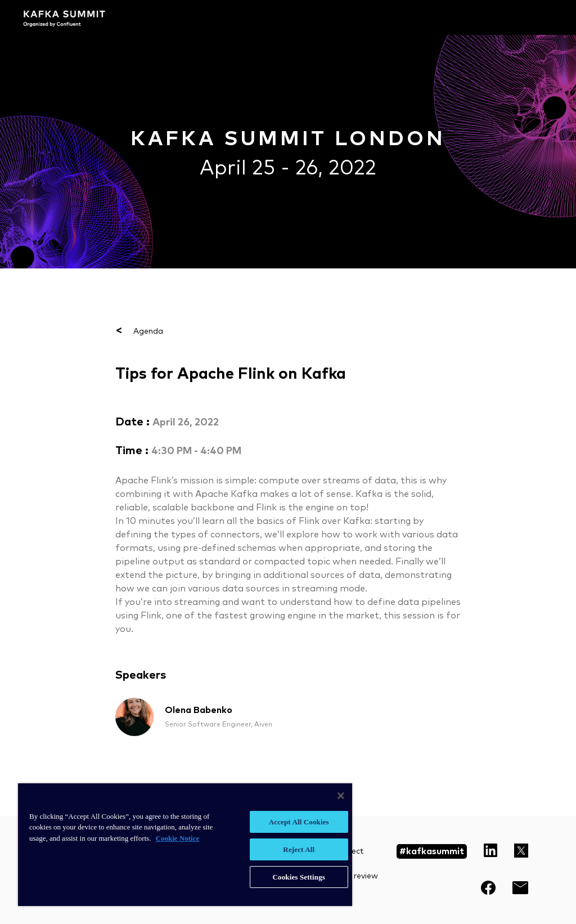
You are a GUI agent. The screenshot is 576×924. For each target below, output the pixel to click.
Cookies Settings (299, 877)
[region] (185, 845)
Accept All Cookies (299, 822)
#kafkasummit (432, 851)
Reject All (299, 849)
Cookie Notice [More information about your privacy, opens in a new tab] (178, 838)
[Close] (341, 796)
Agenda (139, 331)
